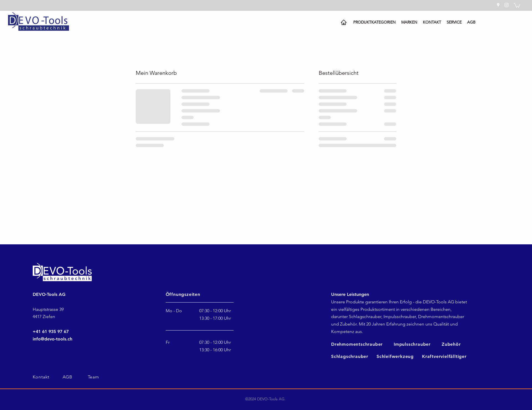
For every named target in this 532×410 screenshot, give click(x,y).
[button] (517, 5)
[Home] (344, 22)
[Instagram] (507, 5)
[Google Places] (498, 5)
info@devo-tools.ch (53, 339)
